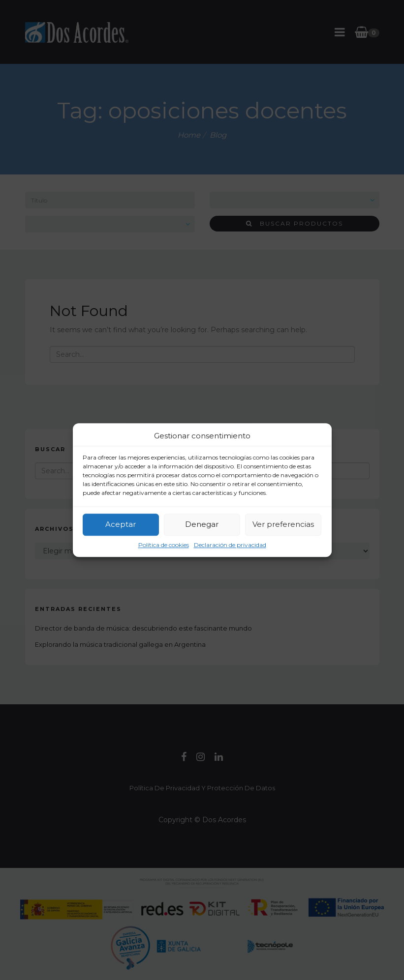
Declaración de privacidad (230, 545)
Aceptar (121, 524)
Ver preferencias (283, 524)
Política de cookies (164, 545)
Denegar (202, 524)
